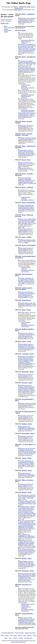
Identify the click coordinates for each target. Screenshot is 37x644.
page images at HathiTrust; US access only (28, 88)
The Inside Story (29, 638)
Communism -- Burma (28, 354)
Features (15, 638)
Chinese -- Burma (27, 341)
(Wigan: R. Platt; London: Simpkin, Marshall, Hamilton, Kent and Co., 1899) (27, 69)
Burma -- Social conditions (29, 245)
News (10, 638)
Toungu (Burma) (26, 300)
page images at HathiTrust (28, 40)
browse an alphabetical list (15, 10)
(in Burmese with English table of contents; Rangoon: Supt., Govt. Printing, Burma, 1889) (27, 451)
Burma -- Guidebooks (28, 187)
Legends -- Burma (27, 458)
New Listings (13, 635)
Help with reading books (8, 633)
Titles (25, 635)
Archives (21, 638)
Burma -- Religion (27, 237)
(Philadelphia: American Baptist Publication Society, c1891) (27, 525)
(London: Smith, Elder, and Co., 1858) (27, 48)
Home (2, 635)
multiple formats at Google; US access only (28, 605)
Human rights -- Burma (28, 433)
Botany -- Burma (26, 310)
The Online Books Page (18, 3)
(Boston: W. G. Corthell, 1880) (27, 551)
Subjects (29, 635)
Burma (6, 26)
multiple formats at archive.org (26, 42)
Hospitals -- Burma (27, 424)
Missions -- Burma (27, 492)
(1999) (26, 294)
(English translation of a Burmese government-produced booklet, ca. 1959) (27, 361)
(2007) (27, 139)
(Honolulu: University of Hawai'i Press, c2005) (26, 207)
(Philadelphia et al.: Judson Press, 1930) (26, 428)
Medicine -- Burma (27, 470)
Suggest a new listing (30, 633)
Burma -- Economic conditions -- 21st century (24, 134)
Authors (20, 635)
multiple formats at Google (28, 110)
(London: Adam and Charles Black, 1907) (27, 62)
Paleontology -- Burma (28, 571)
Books (6, 638)
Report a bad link (19, 633)
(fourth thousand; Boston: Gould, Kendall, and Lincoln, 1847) (27, 511)
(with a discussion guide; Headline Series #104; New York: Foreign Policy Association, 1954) (27, 221)
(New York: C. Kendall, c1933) (26, 163)
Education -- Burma (27, 383)
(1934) (25, 168)
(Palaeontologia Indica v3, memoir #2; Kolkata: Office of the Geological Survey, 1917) (27, 576)
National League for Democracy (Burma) (24, 289)
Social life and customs (7, 31)
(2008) (27, 181)
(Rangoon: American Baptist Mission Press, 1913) (27, 20)
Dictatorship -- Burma (28, 372)
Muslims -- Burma (27, 558)
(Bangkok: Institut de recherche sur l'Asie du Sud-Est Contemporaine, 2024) (27, 388)
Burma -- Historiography (29, 203)
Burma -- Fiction (26, 160)
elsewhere (8, 21)
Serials (35, 635)
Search (7, 635)
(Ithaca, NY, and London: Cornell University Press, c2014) (26, 152)
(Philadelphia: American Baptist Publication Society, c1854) (26, 542)
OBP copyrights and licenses (18, 642)
